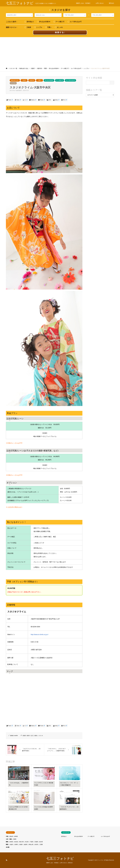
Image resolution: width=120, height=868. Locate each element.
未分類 (8, 847)
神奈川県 (21, 842)
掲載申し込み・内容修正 (83, 3)
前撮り (36, 736)
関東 (7, 842)
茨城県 (36, 842)
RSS (7, 860)
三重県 (41, 845)
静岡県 (16, 836)
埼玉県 (27, 842)
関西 (39, 80)
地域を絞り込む (15, 80)
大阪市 (28, 736)
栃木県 (41, 842)
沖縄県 (15, 839)
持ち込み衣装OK (49, 80)
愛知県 (11, 836)
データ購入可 (60, 80)
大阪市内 (32, 80)
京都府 (21, 845)
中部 (7, 836)
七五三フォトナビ (60, 858)
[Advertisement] (60, 51)
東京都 (16, 842)
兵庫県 (16, 845)
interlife (16, 736)
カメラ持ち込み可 (70, 80)
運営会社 (111, 3)
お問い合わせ (100, 3)
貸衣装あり (64, 836)
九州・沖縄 (9, 839)
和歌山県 (31, 845)
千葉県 (31, 842)
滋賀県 (26, 845)
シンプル (13, 83)
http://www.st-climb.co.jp (39, 635)
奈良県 (36, 845)
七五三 (32, 736)
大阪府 (24, 80)
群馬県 (11, 842)
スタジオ (41, 736)
